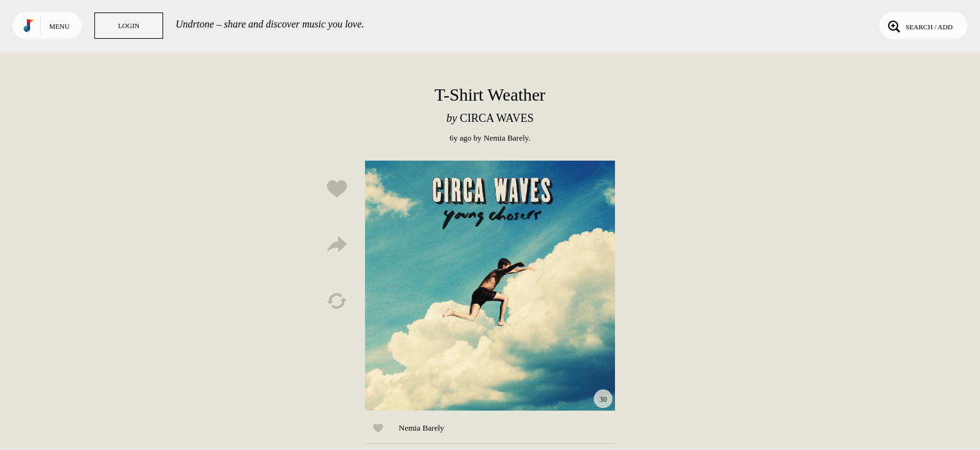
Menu (59, 26)
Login (129, 26)
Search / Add (919, 26)
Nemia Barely (506, 138)
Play (490, 286)
